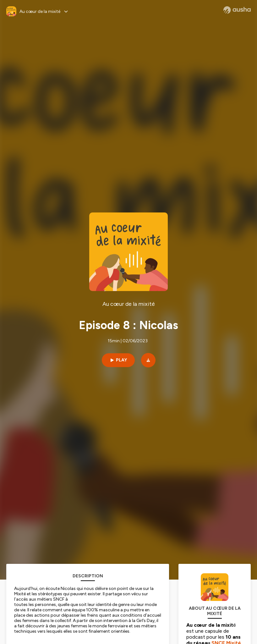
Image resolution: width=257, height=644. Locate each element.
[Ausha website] (237, 10)
